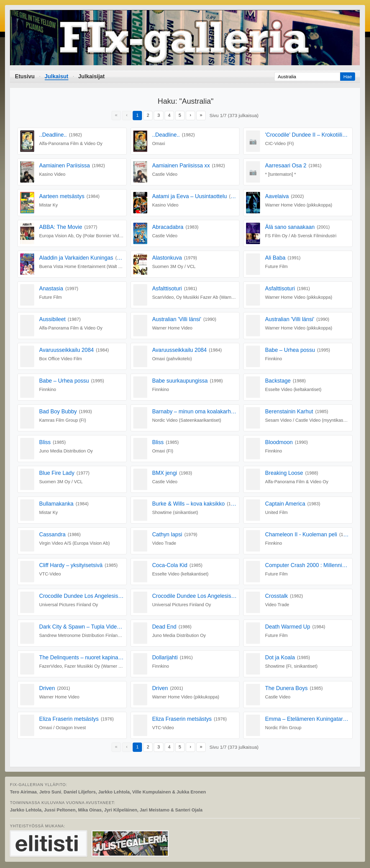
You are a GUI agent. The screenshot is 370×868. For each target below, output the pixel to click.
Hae (348, 77)
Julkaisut (57, 76)
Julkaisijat (91, 76)
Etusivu (25, 76)
